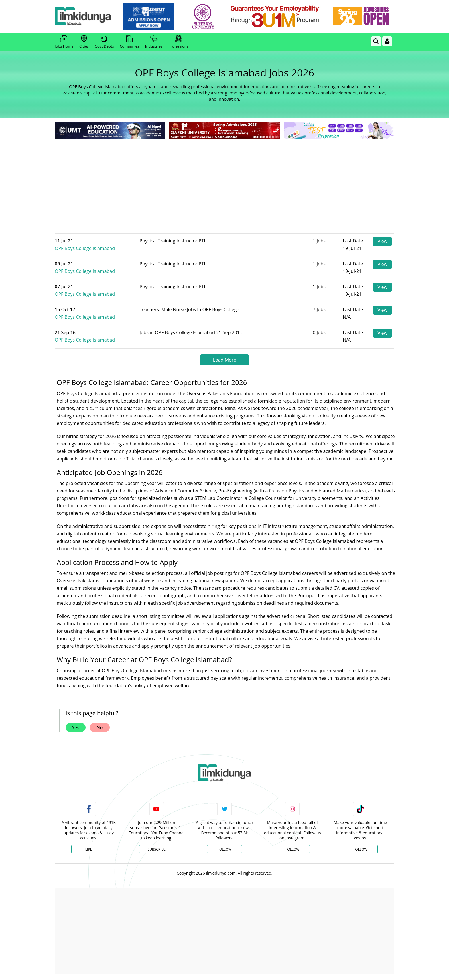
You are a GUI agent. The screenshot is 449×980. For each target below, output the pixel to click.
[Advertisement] (224, 183)
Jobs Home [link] (64, 42)
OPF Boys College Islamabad (98, 244)
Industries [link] (154, 42)
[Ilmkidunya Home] (86, 16)
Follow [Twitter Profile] (224, 849)
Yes (76, 727)
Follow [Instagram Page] (292, 849)
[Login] (387, 41)
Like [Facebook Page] (89, 849)
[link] (152, 17)
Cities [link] (84, 42)
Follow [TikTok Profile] (360, 849)
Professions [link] (178, 42)
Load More (224, 360)
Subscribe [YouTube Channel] (157, 849)
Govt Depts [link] (104, 42)
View (382, 242)
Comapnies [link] (129, 42)
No (100, 727)
